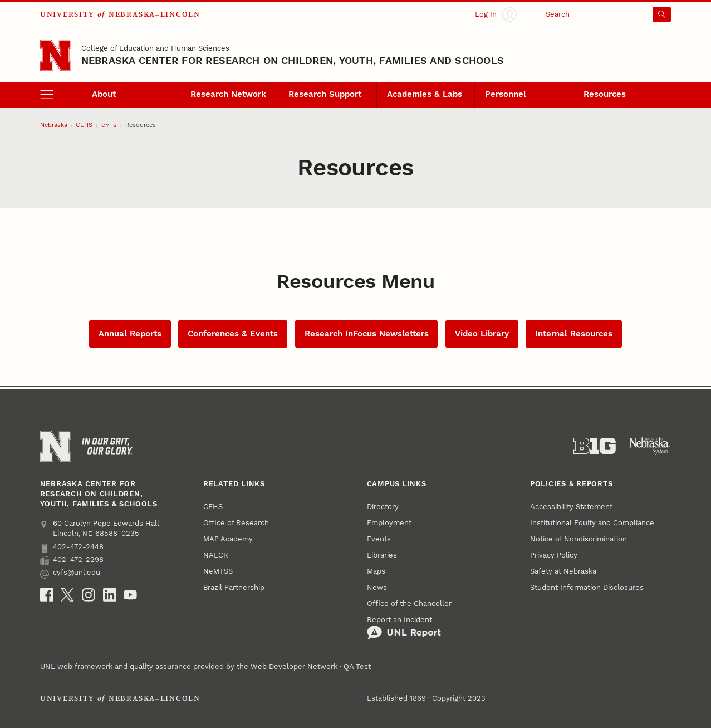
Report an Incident (404, 628)
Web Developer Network (294, 666)
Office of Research (236, 523)
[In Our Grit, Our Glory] (107, 446)
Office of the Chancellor (409, 604)
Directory (383, 507)
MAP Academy (228, 539)
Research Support (325, 94)
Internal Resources (574, 334)
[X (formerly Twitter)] (67, 595)
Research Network (228, 94)
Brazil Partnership (234, 587)
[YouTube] (130, 595)
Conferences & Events (233, 334)
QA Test (357, 666)
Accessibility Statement (571, 507)
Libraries (382, 555)
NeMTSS (218, 571)
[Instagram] (89, 595)
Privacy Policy (554, 555)
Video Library (482, 334)
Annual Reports (130, 334)
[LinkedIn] (110, 595)
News (377, 587)
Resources (605, 94)
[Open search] (605, 14)
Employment (389, 523)
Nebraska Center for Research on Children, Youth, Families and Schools (293, 60)
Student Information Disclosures (587, 587)
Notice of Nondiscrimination (578, 539)
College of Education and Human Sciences (155, 48)
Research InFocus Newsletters (367, 334)
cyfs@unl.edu (70, 573)
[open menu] (61, 95)
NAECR (216, 555)
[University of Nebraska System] (650, 446)
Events (379, 539)
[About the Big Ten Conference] (595, 446)
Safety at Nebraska (563, 571)
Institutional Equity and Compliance (592, 523)
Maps (376, 571)
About (104, 94)
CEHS (84, 125)
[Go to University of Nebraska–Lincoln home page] (56, 55)
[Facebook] (47, 595)
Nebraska (54, 125)
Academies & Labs (425, 94)
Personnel (506, 94)
